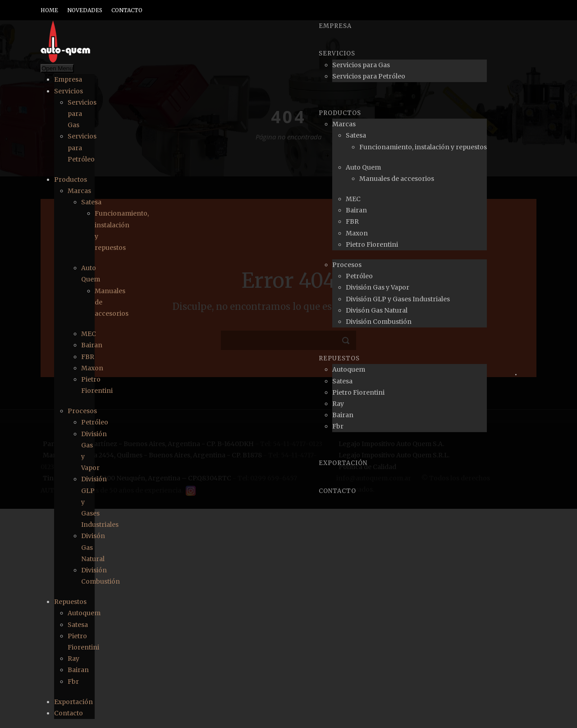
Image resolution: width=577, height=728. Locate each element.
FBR (88, 357)
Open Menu (57, 68)
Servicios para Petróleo (369, 76)
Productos (71, 180)
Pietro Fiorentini (372, 244)
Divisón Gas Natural (377, 310)
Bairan (92, 345)
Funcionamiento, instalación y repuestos (423, 147)
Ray (73, 659)
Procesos (82, 411)
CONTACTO (127, 10)
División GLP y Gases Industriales (398, 299)
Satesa (91, 202)
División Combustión (379, 322)
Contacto (69, 713)
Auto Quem (363, 167)
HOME (49, 10)
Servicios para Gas (361, 65)
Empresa (68, 79)
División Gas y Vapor (378, 287)
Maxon (92, 368)
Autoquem (84, 613)
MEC (89, 334)
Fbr (73, 682)
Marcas (79, 191)
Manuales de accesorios (397, 179)
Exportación (73, 702)
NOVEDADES (85, 10)
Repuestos (70, 602)
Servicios (69, 91)
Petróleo (95, 422)
